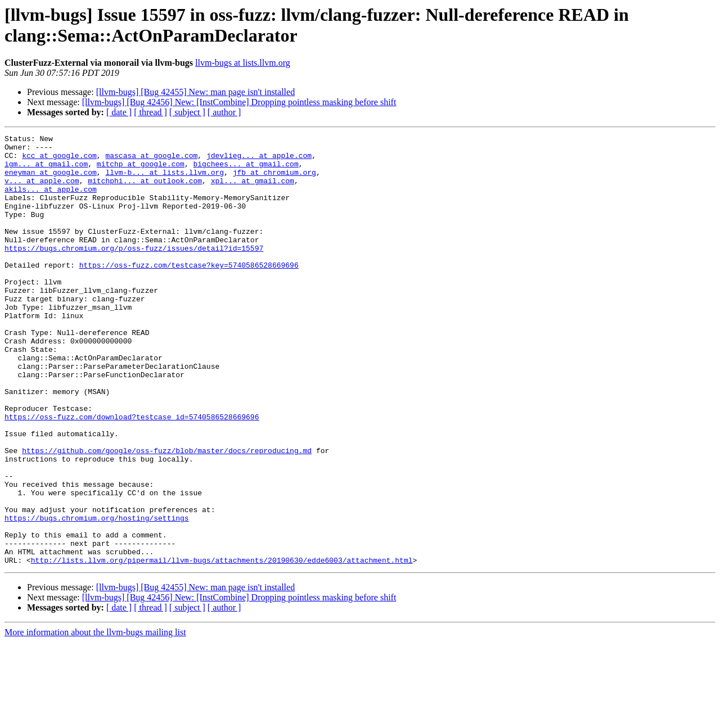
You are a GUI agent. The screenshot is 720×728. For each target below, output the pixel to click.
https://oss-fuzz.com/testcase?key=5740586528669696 (189, 292)
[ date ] (119, 112)
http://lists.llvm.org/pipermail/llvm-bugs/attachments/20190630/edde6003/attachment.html (222, 646)
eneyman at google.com (51, 180)
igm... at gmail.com (46, 170)
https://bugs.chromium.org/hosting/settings (97, 595)
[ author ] (224, 112)
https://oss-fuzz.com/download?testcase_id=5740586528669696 (132, 474)
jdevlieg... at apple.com (259, 160)
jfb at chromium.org (274, 180)
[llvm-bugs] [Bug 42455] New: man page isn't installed (196, 92)
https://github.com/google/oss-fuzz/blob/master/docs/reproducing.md (167, 514)
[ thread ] (150, 112)
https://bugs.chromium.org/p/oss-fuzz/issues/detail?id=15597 (134, 272)
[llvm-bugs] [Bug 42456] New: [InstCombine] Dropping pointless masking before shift (239, 102)
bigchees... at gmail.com (246, 170)
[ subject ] (187, 112)
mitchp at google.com (141, 170)
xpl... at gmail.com (253, 191)
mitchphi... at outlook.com (145, 191)
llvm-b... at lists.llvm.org (165, 180)
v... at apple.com (42, 191)
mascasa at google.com (151, 160)
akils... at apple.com (51, 201)
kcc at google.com (59, 160)
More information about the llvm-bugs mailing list (95, 718)
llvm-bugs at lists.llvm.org (243, 63)
